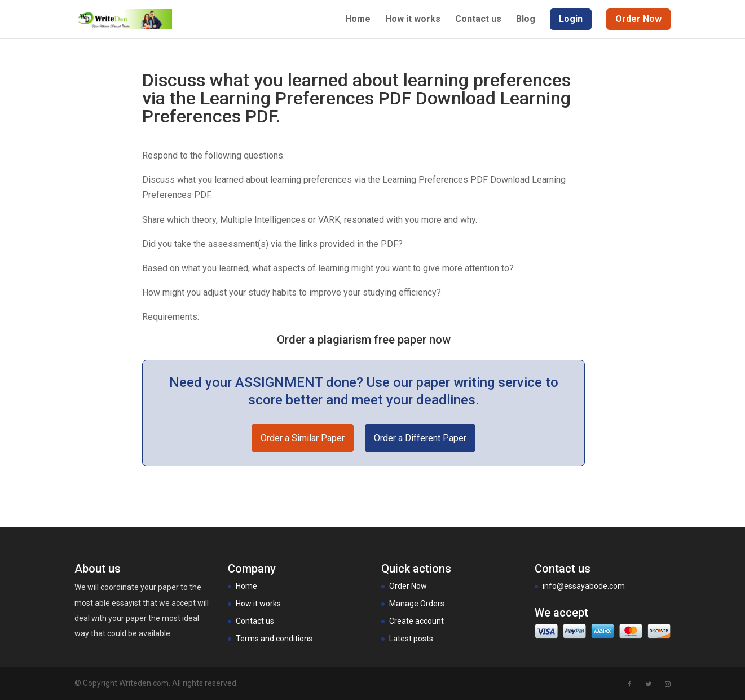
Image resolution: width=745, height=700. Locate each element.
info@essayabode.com (584, 586)
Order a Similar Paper (303, 438)
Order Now (408, 586)
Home (358, 20)
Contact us (478, 20)
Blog (526, 20)
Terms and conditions (274, 639)
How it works (413, 20)
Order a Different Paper (420, 438)
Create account (416, 621)
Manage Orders (417, 604)
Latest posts (411, 639)
